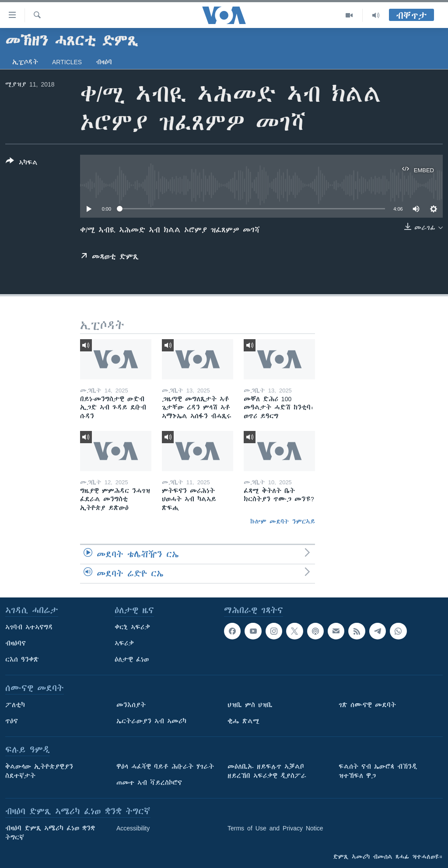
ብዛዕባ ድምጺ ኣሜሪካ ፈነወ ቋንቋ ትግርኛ (50, 833)
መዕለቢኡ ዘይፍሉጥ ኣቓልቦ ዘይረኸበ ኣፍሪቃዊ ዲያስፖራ (267, 771)
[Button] (22, 163)
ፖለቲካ (15, 705)
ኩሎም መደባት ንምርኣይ (283, 521)
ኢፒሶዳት (25, 62)
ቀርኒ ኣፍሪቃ (132, 627)
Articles (67, 62)
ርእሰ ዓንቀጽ (22, 660)
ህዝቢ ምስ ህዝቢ (250, 705)
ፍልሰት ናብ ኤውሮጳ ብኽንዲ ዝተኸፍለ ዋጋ (378, 771)
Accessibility (133, 828)
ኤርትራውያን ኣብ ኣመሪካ (151, 721)
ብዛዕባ (104, 62)
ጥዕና (12, 721)
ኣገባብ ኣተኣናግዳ (29, 627)
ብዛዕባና (16, 643)
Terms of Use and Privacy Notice (275, 828)
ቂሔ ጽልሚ (243, 721)
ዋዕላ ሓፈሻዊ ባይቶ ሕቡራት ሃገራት (165, 767)
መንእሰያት (131, 705)
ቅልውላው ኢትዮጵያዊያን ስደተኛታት (39, 771)
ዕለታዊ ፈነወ (132, 660)
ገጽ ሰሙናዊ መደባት (367, 705)
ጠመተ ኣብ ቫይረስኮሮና (149, 783)
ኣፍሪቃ (124, 643)
